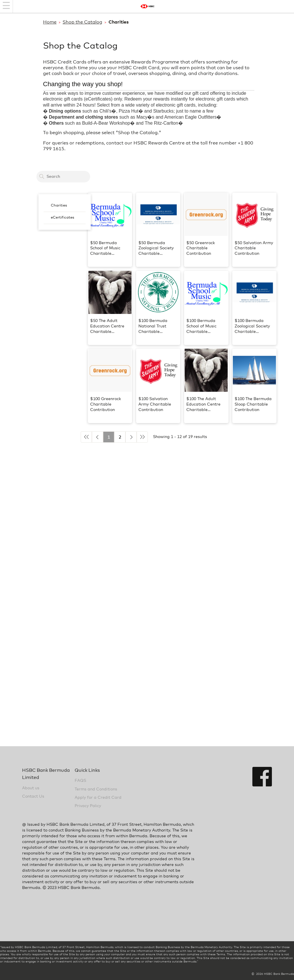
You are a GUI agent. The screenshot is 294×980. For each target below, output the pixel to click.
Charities (59, 206)
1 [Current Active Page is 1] (109, 437)
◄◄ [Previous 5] (86, 437)
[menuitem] (65, 206)
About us (31, 788)
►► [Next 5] (142, 437)
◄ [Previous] (97, 437)
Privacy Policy (88, 806)
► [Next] (131, 437)
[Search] (42, 176)
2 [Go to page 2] (120, 437)
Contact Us (33, 796)
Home (50, 22)
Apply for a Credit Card (98, 798)
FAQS (80, 781)
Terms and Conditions (96, 789)
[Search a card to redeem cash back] (63, 177)
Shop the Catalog (82, 22)
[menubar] (65, 212)
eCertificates (62, 218)
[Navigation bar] (6, 6)
